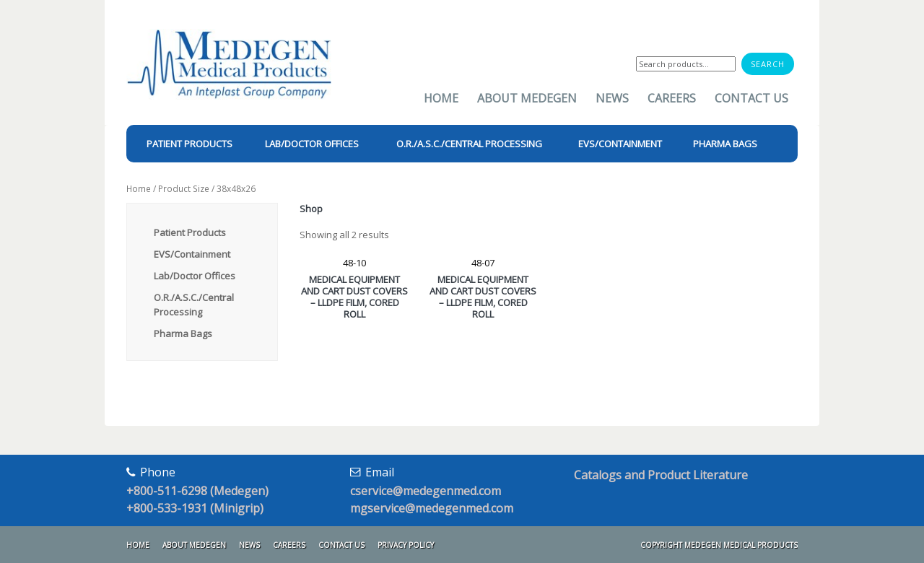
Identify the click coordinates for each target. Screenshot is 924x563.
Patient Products (190, 232)
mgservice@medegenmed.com (432, 508)
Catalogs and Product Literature (661, 475)
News (612, 98)
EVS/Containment (192, 254)
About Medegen (527, 98)
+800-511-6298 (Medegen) (197, 491)
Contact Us (751, 98)
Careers (672, 98)
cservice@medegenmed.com (426, 491)
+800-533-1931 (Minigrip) (195, 508)
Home (441, 98)
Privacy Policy (406, 545)
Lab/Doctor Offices (195, 276)
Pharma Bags (183, 333)
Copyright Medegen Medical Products (719, 545)
